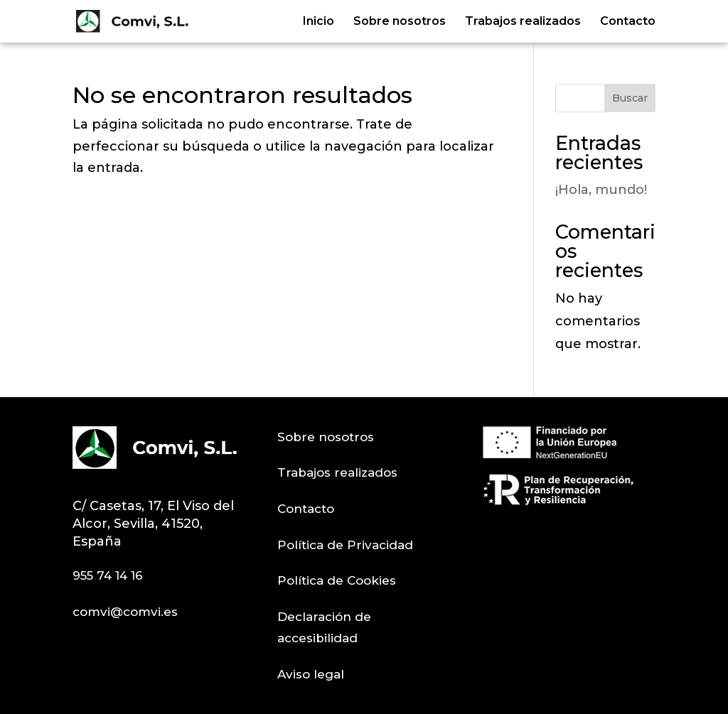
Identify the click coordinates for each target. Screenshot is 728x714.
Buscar (630, 98)
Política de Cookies (337, 580)
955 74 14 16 (108, 575)
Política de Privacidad (345, 545)
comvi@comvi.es (125, 612)
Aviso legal (311, 674)
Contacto (628, 22)
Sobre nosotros (400, 22)
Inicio (318, 22)
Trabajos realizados (523, 22)
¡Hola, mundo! (601, 190)
